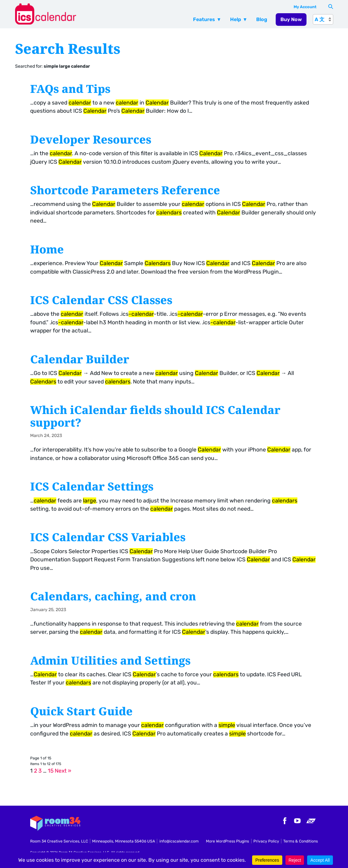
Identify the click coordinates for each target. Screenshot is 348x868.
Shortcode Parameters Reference (125, 190)
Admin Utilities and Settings (110, 660)
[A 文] (323, 19)
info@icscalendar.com (179, 841)
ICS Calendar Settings (92, 486)
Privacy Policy (266, 841)
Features (204, 19)
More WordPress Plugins (227, 841)
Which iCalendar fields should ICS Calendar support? (155, 416)
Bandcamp (311, 821)
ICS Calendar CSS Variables (108, 537)
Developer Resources (91, 139)
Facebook (284, 821)
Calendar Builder (80, 359)
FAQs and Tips (70, 88)
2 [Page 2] (36, 771)
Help (236, 19)
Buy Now (291, 19)
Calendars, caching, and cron (113, 596)
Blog (262, 19)
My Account (305, 7)
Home (47, 249)
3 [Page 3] (40, 771)
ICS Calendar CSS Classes (101, 300)
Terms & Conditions (301, 841)
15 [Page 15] (51, 771)
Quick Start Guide (81, 711)
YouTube (297, 821)
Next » (63, 771)
